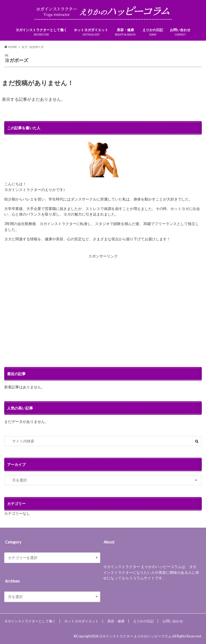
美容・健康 (125, 32)
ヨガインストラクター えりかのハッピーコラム (135, 636)
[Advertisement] (103, 313)
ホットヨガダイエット (91, 32)
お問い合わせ (180, 32)
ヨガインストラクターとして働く (41, 32)
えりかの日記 (153, 32)
